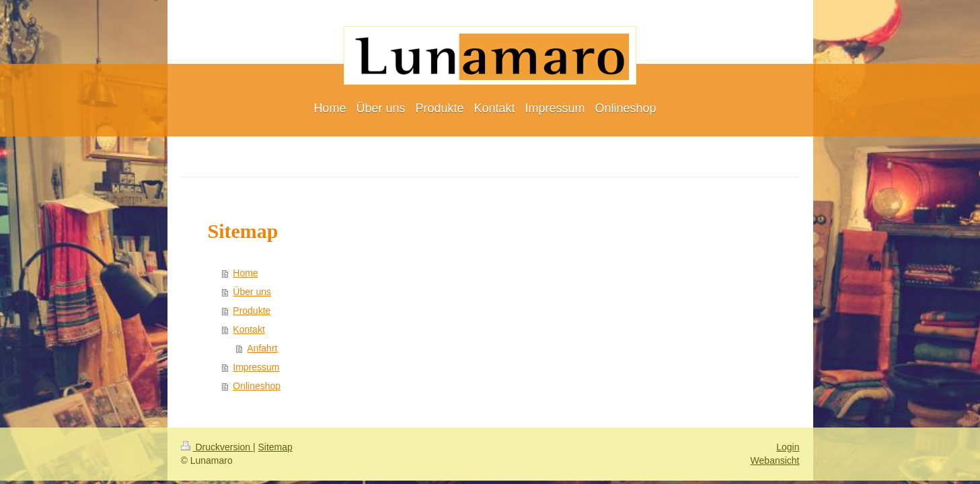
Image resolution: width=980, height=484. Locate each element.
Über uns (252, 292)
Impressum (256, 367)
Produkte (252, 311)
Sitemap (275, 447)
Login (788, 447)
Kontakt (249, 329)
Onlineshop (257, 386)
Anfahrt (262, 348)
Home (245, 273)
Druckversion (217, 447)
